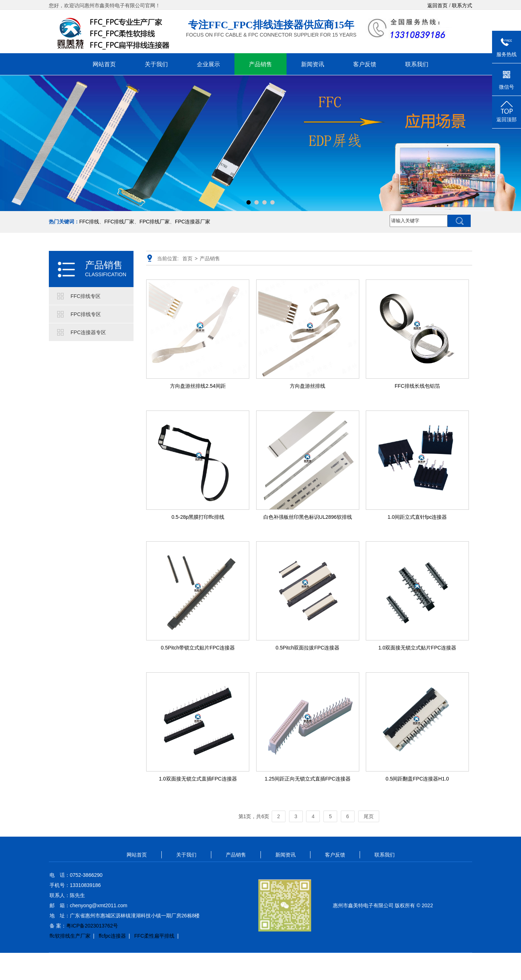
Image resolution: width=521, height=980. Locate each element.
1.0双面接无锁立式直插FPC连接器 (198, 779)
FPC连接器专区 (88, 332)
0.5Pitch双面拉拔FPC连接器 (308, 648)
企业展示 (208, 64)
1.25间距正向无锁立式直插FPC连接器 (308, 779)
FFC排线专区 (86, 296)
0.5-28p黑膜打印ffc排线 (198, 517)
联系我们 (417, 64)
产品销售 (260, 64)
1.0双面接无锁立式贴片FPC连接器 (417, 648)
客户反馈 (365, 64)
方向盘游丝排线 (308, 386)
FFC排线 (89, 222)
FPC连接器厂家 (192, 222)
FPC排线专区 (86, 314)
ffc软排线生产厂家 (70, 936)
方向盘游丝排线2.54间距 (198, 386)
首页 (187, 258)
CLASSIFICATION (106, 274)
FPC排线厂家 (154, 222)
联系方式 (462, 5)
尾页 (369, 816)
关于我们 (156, 64)
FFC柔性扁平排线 (154, 936)
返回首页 (437, 5)
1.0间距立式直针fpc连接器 (417, 517)
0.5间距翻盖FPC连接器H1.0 (417, 779)
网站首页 (104, 64)
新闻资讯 (313, 64)
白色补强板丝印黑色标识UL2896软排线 (308, 517)
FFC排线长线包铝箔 (417, 386)
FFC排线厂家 (119, 222)
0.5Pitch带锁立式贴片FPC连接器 (198, 648)
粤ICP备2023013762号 (92, 926)
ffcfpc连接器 (112, 936)
